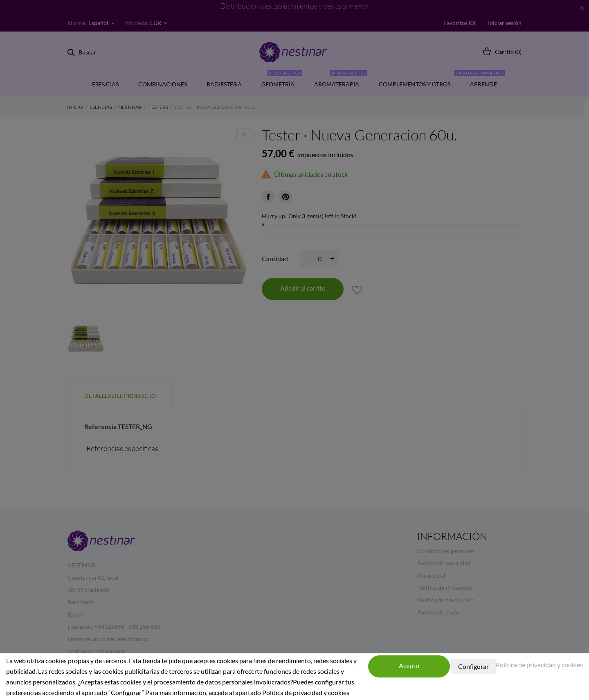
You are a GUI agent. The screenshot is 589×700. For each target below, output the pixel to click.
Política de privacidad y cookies (539, 665)
